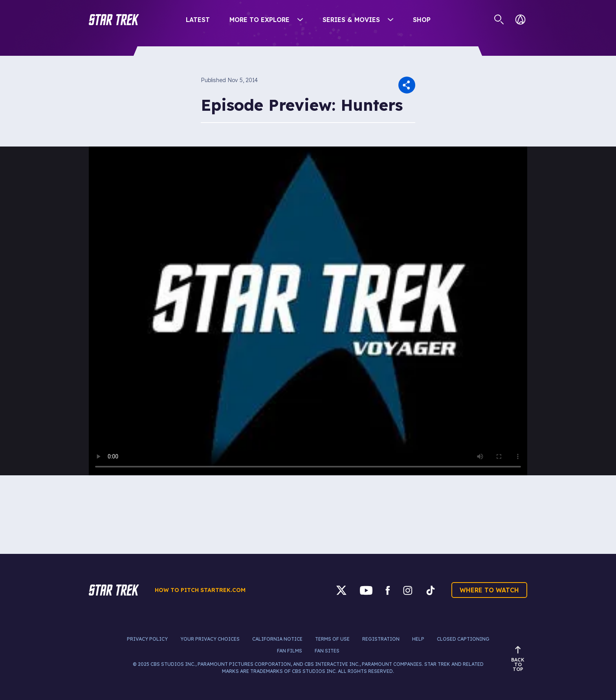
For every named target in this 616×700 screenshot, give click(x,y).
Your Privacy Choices (210, 639)
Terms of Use (332, 639)
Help (418, 639)
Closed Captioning (463, 639)
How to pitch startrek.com (200, 590)
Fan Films (290, 651)
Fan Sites (327, 651)
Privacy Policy (147, 639)
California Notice (277, 639)
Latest (198, 20)
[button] (114, 20)
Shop (422, 20)
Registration (381, 639)
